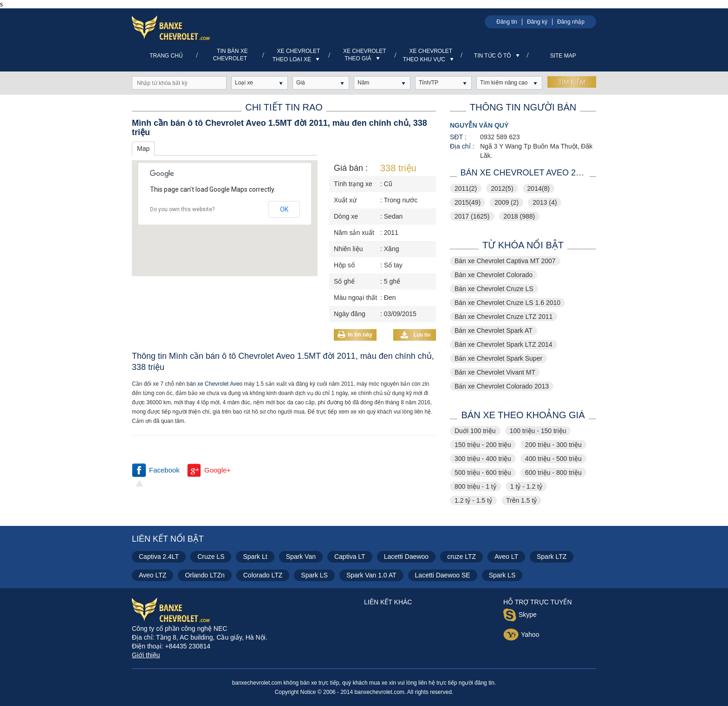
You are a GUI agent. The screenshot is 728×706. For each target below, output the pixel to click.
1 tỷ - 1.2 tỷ (526, 486)
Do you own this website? (182, 209)
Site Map (563, 56)
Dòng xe (346, 216)
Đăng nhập (571, 22)
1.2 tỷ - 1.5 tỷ (473, 500)
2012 (502, 188)
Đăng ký (537, 22)
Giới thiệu (146, 655)
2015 (468, 202)
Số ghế (344, 281)
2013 (545, 202)
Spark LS (314, 575)
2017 (472, 216)
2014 (539, 188)
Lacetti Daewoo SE (443, 575)
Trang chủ (166, 56)
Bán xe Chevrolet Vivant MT (495, 372)
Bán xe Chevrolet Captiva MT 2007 (505, 261)
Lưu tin (415, 335)
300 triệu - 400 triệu (483, 459)
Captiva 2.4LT (159, 557)
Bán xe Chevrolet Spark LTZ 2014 (504, 344)
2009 (507, 202)
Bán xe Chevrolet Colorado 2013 (502, 386)
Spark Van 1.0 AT (371, 575)
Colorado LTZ (263, 575)
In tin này (360, 335)
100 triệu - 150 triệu (538, 431)
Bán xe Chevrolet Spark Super (498, 358)
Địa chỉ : (462, 146)
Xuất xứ (345, 200)
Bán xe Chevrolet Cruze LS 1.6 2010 (507, 303)
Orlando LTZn (205, 575)
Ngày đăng (350, 314)
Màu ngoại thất (355, 298)
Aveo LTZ (153, 575)
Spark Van (301, 557)
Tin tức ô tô (497, 56)
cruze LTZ (461, 557)
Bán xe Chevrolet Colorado (494, 275)
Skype (520, 616)
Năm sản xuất (354, 233)
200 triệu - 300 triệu (553, 445)
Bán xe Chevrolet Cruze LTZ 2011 (504, 317)
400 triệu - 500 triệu (553, 459)
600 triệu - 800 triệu (553, 473)
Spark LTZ (552, 557)
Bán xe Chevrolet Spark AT (494, 330)
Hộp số (344, 265)
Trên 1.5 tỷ (521, 500)
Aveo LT (506, 557)
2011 (466, 188)
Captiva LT (350, 557)
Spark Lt (255, 557)
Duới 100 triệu (475, 431)
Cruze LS (211, 557)
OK (284, 209)
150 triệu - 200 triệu (483, 445)
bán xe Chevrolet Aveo (215, 384)
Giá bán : (351, 168)
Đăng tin (507, 22)
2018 (520, 216)
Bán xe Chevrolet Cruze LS (494, 289)
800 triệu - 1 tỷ (475, 486)
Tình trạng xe (353, 184)
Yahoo (521, 636)
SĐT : (458, 137)
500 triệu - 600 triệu (483, 473)
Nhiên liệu (348, 249)
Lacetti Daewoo (406, 557)
